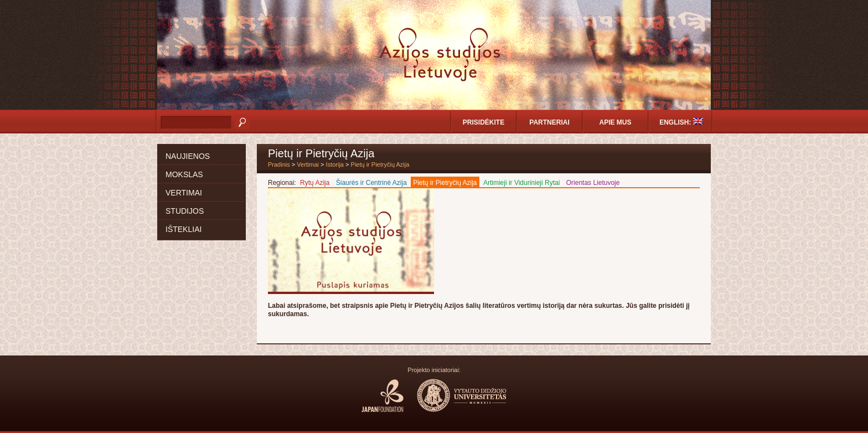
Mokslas (184, 174)
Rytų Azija (315, 183)
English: (681, 122)
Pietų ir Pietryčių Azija (380, 164)
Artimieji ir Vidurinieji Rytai (521, 183)
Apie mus (615, 122)
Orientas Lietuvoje (593, 183)
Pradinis (279, 164)
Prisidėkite (484, 122)
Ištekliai (184, 229)
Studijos (185, 211)
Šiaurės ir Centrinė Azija (371, 183)
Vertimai (184, 193)
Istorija (335, 164)
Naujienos (188, 156)
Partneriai (549, 122)
